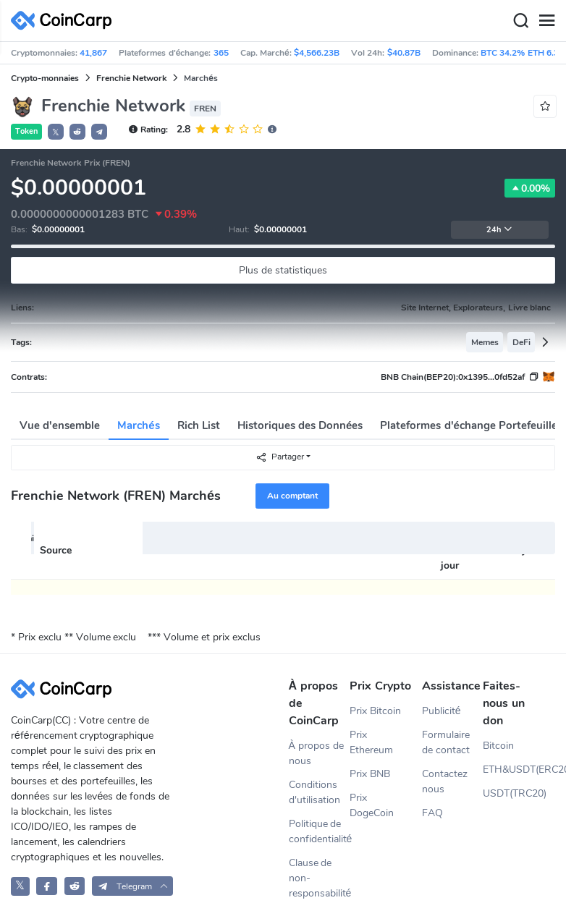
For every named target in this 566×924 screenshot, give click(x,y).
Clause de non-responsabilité (320, 878)
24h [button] (499, 230)
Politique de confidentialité (320, 831)
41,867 (93, 53)
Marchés (138, 425)
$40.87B (404, 53)
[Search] (520, 21)
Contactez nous (445, 781)
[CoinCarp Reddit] (75, 886)
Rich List (199, 425)
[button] (77, 132)
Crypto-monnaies (45, 78)
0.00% (530, 188)
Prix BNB (370, 774)
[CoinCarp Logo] (65, 21)
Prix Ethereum (371, 742)
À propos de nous (316, 753)
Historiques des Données (300, 425)
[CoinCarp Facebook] (47, 886)
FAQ (432, 813)
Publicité (442, 711)
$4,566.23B (317, 53)
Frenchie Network (131, 78)
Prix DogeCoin (372, 805)
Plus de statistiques (283, 270)
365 (221, 53)
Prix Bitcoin (375, 711)
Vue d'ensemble (60, 425)
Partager (280, 457)
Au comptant (292, 496)
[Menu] (546, 21)
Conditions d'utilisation (314, 792)
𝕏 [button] (56, 132)
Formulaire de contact (446, 742)
